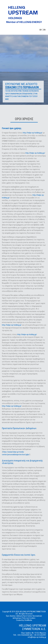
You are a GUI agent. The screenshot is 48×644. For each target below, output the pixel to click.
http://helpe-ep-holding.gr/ (33, 133)
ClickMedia (28, 620)
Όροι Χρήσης (11, 616)
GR (41, 30)
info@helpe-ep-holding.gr (37, 637)
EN (44, 30)
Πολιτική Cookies (29, 618)
